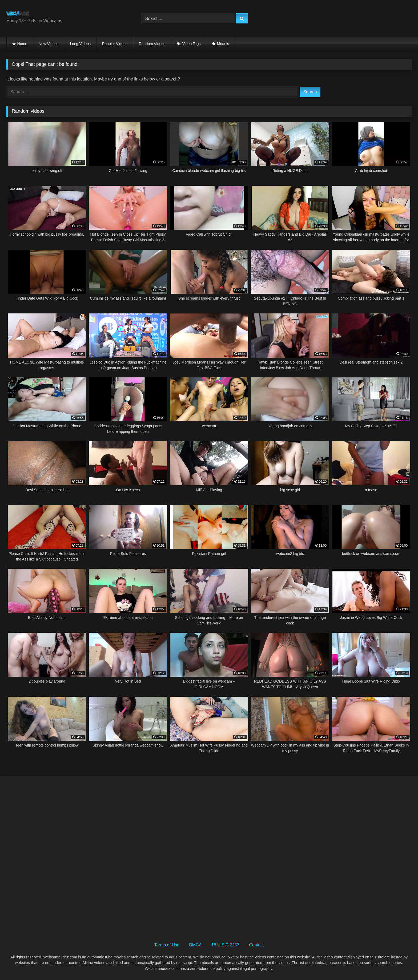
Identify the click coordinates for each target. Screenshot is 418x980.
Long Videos (80, 44)
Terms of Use (167, 945)
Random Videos (152, 44)
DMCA (195, 945)
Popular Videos (115, 44)
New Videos (49, 44)
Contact (256, 945)
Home (22, 44)
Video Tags (192, 44)
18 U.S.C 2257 (225, 945)
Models (223, 44)
